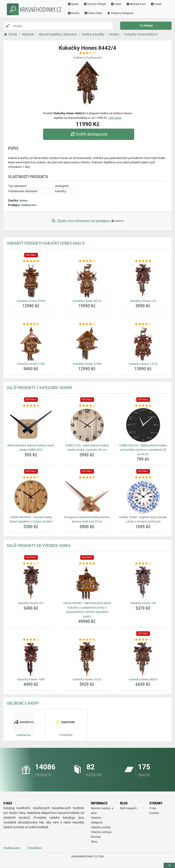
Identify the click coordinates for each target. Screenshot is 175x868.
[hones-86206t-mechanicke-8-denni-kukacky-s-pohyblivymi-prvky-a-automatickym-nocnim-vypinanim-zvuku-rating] (87, 564)
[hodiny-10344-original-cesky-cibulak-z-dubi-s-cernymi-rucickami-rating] (143, 478)
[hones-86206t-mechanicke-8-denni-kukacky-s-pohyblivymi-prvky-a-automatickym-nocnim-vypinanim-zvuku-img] (87, 583)
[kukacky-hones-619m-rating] (87, 324)
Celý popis (115, 118)
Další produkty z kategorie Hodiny (40, 388)
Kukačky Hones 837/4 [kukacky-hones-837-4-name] (87, 301)
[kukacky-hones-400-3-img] (143, 659)
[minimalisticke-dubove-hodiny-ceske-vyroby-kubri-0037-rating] (31, 406)
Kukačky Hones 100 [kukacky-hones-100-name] (143, 603)
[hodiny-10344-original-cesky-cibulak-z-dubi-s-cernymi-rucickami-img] (143, 497)
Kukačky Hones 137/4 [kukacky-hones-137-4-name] (143, 364)
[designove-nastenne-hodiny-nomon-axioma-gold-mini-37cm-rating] (87, 478)
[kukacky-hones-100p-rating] (31, 640)
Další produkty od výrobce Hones (39, 546)
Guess (73, 4)
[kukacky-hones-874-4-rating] (31, 261)
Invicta (73, 13)
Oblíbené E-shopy (23, 703)
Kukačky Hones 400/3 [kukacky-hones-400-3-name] (143, 679)
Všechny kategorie (120, 13)
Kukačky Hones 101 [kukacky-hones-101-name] (31, 603)
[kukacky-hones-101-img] (31, 583)
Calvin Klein (93, 13)
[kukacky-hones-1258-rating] (31, 324)
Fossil (156, 4)
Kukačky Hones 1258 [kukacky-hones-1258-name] (31, 364)
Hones (24, 200)
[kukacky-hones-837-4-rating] (87, 261)
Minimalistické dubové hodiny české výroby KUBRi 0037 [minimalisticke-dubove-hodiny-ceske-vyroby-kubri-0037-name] (31, 448)
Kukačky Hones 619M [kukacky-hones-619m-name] (87, 364)
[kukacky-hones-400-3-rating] (143, 640)
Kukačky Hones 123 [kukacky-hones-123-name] (143, 301)
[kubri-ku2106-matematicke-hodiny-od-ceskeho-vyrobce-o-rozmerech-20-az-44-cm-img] (143, 425)
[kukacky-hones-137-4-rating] (143, 324)
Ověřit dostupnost (89, 134)
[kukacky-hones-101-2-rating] (87, 640)
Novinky (96, 837)
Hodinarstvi (29, 205)
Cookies (154, 813)
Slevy (94, 842)
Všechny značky (101, 827)
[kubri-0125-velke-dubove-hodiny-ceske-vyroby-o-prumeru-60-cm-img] (87, 425)
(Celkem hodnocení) (87, 58)
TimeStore (35, 848)
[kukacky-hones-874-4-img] (31, 281)
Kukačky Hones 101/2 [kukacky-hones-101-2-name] (87, 679)
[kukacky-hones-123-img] (143, 281)
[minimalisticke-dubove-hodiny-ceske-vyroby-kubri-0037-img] (31, 425)
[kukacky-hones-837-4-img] (87, 281)
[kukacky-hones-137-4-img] (143, 343)
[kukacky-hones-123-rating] (143, 261)
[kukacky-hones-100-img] (143, 583)
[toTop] (169, 865)
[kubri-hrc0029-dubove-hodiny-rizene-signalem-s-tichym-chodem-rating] (31, 478)
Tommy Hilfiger (95, 4)
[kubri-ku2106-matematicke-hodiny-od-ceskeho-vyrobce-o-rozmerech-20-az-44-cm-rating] (143, 406)
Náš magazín (128, 808)
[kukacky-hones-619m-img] (87, 343)
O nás (153, 808)
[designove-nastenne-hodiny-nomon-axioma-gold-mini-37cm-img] (87, 497)
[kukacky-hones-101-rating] (31, 564)
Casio (116, 4)
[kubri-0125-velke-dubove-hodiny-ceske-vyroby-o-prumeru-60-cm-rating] (87, 406)
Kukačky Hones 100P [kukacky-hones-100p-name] (31, 679)
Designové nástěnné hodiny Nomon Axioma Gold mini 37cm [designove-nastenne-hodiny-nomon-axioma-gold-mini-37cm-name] (87, 519)
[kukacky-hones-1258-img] (31, 343)
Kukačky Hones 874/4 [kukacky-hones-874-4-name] (31, 301)
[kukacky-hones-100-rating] (143, 564)
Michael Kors (136, 4)
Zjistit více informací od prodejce (87, 221)
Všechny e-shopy (101, 832)
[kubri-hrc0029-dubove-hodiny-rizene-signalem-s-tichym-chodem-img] (31, 497)
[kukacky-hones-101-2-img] (87, 659)
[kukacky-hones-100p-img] (31, 659)
